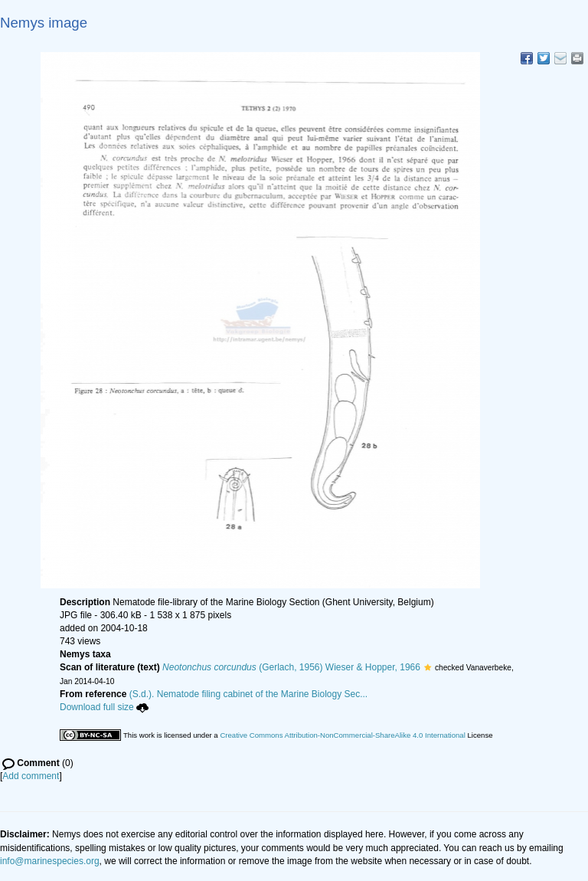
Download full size (104, 707)
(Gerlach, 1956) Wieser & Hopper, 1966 (291, 667)
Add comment (31, 776)
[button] (428, 667)
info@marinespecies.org (50, 861)
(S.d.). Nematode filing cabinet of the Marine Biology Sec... (249, 694)
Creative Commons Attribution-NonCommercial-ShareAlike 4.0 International (342, 735)
